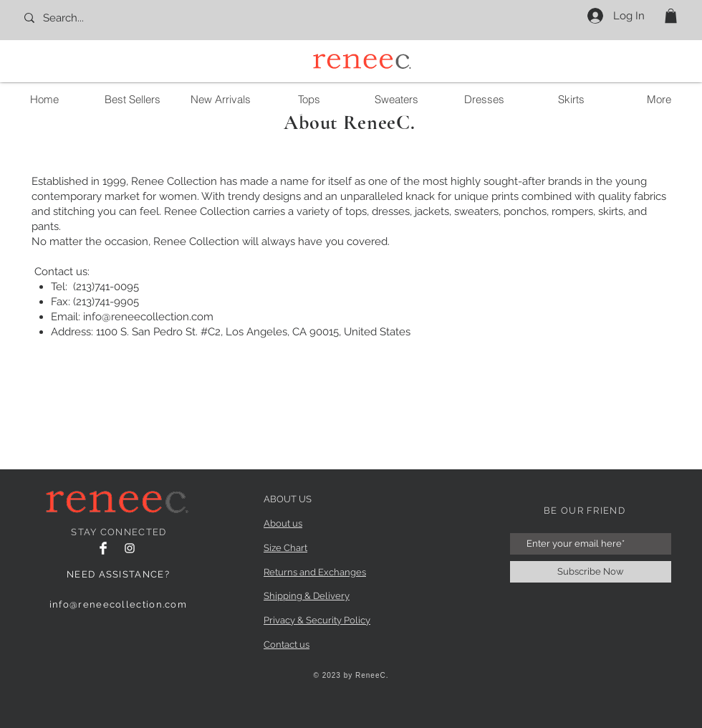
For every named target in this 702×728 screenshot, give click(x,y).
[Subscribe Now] (591, 572)
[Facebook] (103, 548)
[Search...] (86, 18)
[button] (671, 16)
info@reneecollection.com (148, 317)
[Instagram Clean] (130, 548)
